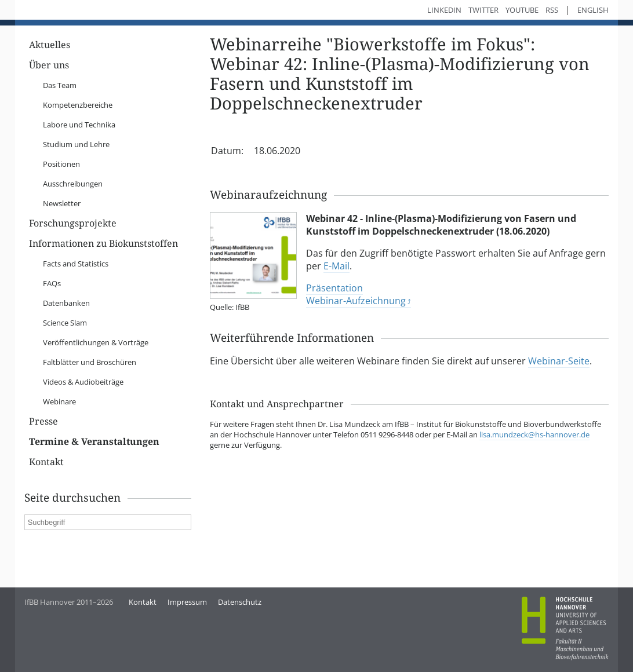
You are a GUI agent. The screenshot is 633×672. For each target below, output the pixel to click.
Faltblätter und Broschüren (90, 362)
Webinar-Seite (559, 361)
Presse (43, 421)
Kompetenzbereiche (78, 105)
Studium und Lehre (76, 144)
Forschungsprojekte (73, 223)
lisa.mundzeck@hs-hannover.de (534, 434)
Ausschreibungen (73, 184)
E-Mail (336, 266)
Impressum (187, 602)
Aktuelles (50, 45)
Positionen (61, 164)
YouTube (522, 10)
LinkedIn (444, 10)
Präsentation (334, 288)
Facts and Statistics (76, 264)
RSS (552, 10)
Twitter (483, 10)
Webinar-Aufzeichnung (356, 301)
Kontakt (46, 462)
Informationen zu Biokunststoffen (103, 244)
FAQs (52, 283)
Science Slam (65, 323)
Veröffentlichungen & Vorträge (96, 342)
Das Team (60, 85)
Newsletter (62, 203)
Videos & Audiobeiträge (83, 382)
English (593, 10)
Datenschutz (240, 602)
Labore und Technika (79, 125)
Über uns (49, 65)
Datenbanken (66, 303)
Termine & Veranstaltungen (94, 442)
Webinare (59, 401)
